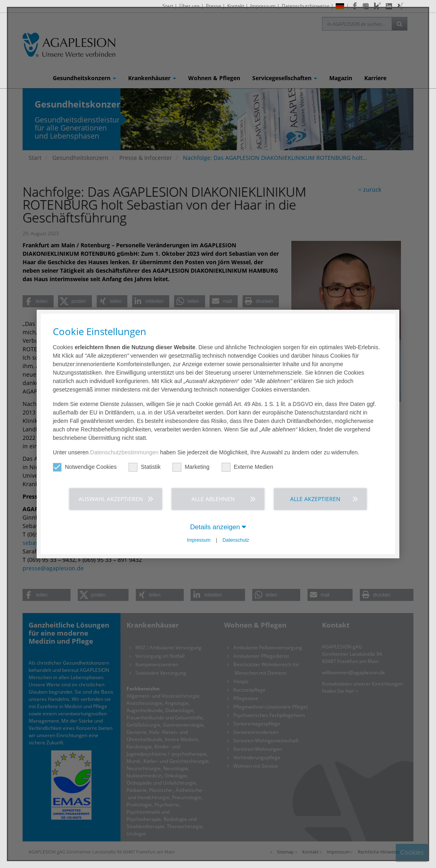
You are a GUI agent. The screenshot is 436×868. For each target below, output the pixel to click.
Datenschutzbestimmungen (125, 452)
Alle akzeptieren (315, 499)
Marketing (191, 467)
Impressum (199, 540)
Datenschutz (236, 540)
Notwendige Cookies (85, 467)
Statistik (144, 467)
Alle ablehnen (213, 499)
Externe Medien (247, 467)
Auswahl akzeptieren (111, 499)
